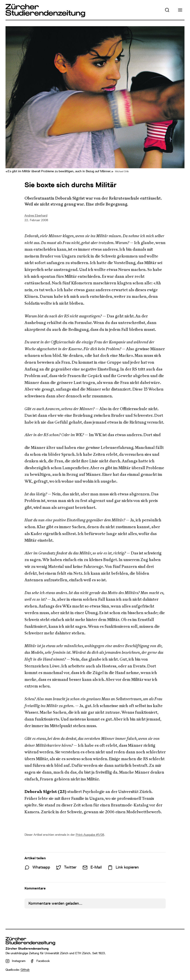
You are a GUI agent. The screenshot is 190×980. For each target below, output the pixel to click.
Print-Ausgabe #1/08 (90, 835)
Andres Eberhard (36, 215)
